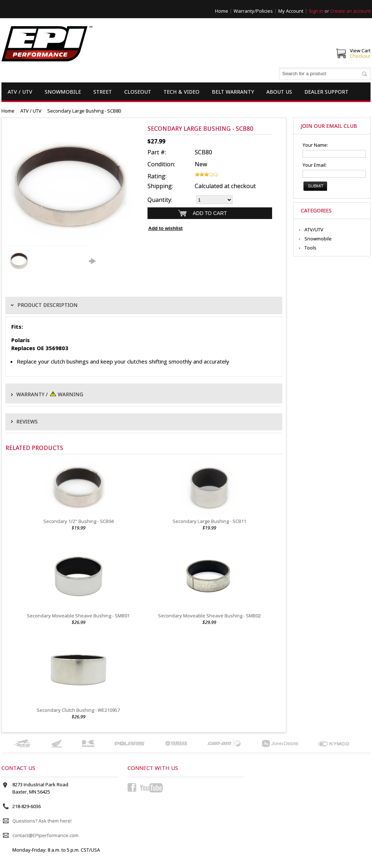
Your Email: (315, 165)
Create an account (350, 11)
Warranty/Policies (253, 11)
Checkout (360, 56)
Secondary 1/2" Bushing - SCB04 (78, 521)
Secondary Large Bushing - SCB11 (209, 521)
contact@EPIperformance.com (45, 835)
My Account (291, 11)
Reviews (27, 422)
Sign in (316, 11)
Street (103, 92)
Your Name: (315, 145)
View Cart (360, 50)
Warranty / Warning (50, 393)
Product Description (48, 305)
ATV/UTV (314, 230)
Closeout (138, 92)
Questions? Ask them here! (42, 821)
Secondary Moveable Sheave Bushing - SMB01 (78, 616)
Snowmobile (63, 92)
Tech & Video (181, 92)
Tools (310, 248)
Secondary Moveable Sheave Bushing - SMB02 (209, 616)
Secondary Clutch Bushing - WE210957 (78, 710)
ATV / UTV (20, 92)
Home (222, 11)
